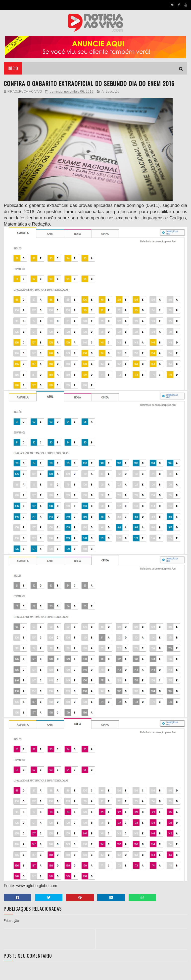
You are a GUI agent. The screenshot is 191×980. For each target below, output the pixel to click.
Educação (113, 92)
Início (13, 68)
